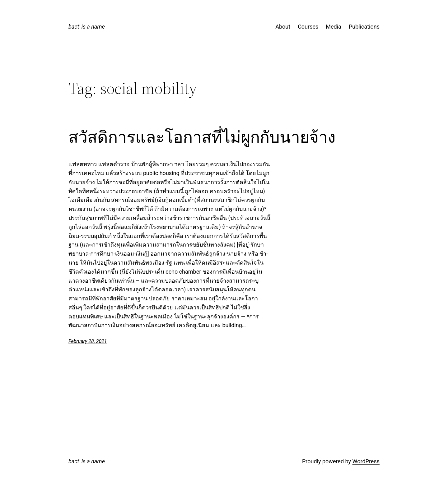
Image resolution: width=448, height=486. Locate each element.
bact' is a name (87, 27)
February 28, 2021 (88, 341)
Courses (308, 27)
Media (334, 27)
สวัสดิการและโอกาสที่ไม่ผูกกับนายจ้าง (202, 137)
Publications (364, 27)
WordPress (366, 461)
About (283, 27)
